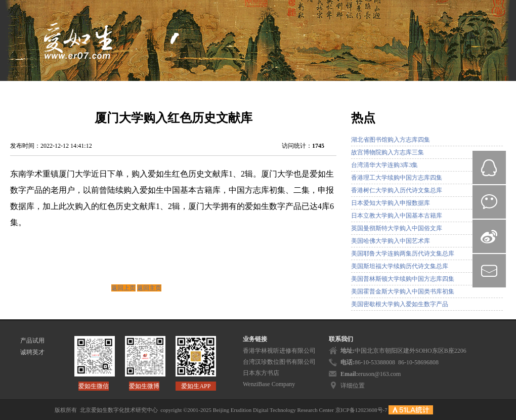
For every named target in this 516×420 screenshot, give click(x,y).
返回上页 (123, 288)
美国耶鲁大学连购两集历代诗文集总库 (403, 254)
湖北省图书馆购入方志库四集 (391, 140)
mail (489, 271)
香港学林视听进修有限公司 (279, 351)
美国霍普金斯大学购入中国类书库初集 (403, 291)
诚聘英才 (32, 352)
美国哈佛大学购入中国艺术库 (391, 241)
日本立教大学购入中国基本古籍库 (397, 216)
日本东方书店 (261, 373)
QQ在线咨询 (489, 167)
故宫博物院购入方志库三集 (388, 152)
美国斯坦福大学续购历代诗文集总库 (400, 266)
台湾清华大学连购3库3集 (384, 165)
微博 (489, 236)
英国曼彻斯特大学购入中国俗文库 (397, 228)
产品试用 (32, 341)
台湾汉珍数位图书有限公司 (279, 362)
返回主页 (149, 288)
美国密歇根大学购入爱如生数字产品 (400, 304)
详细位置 (353, 386)
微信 (489, 202)
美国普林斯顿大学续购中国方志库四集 (403, 279)
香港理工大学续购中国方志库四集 (397, 178)
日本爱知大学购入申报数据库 (391, 203)
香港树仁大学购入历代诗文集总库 (397, 190)
